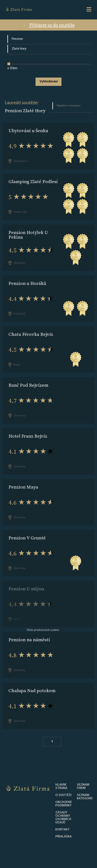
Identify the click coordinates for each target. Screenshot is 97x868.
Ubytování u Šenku (28, 131)
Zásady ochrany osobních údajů (63, 818)
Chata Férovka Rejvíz (31, 334)
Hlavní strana (61, 787)
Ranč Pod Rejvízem (28, 385)
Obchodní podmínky (63, 804)
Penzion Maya (23, 487)
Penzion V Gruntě (27, 538)
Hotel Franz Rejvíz (28, 436)
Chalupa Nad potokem (32, 691)
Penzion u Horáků (27, 283)
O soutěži (63, 795)
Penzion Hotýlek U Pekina (28, 235)
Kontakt (62, 830)
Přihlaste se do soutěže (49, 25)
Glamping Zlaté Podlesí (33, 182)
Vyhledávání (49, 82)
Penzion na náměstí (29, 640)
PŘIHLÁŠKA (63, 837)
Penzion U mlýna (26, 589)
